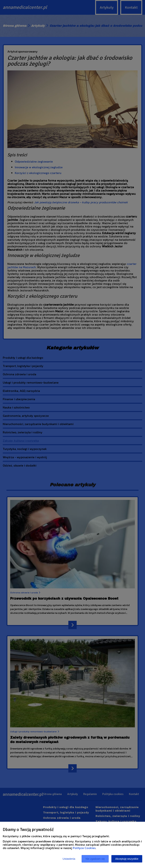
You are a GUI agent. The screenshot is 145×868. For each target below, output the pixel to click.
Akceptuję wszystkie (127, 859)
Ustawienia (69, 859)
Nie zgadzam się (95, 859)
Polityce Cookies (84, 848)
